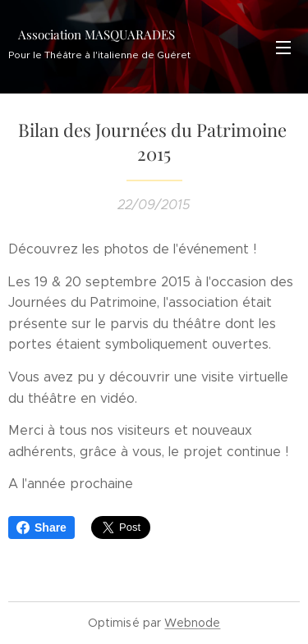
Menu (283, 48)
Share (41, 528)
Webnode (192, 623)
